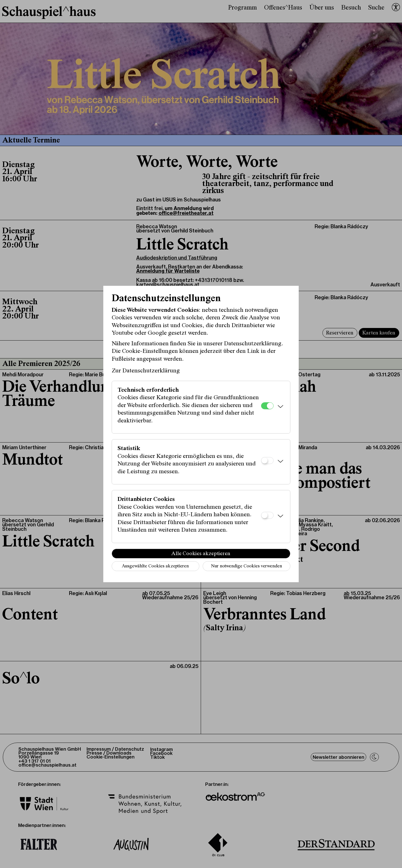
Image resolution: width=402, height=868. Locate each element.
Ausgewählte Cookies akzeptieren (155, 566)
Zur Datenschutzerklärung (146, 371)
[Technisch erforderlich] (267, 406)
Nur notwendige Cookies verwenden (247, 566)
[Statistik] (267, 461)
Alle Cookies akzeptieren (201, 554)
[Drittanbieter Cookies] (267, 515)
